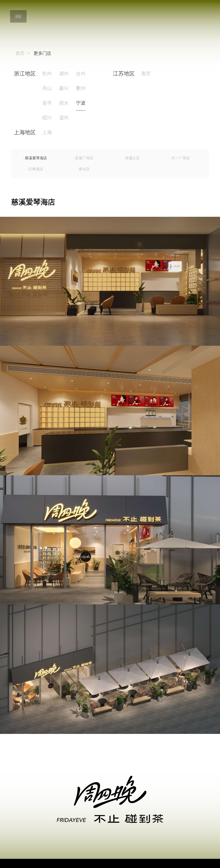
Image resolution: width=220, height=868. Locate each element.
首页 (20, 53)
